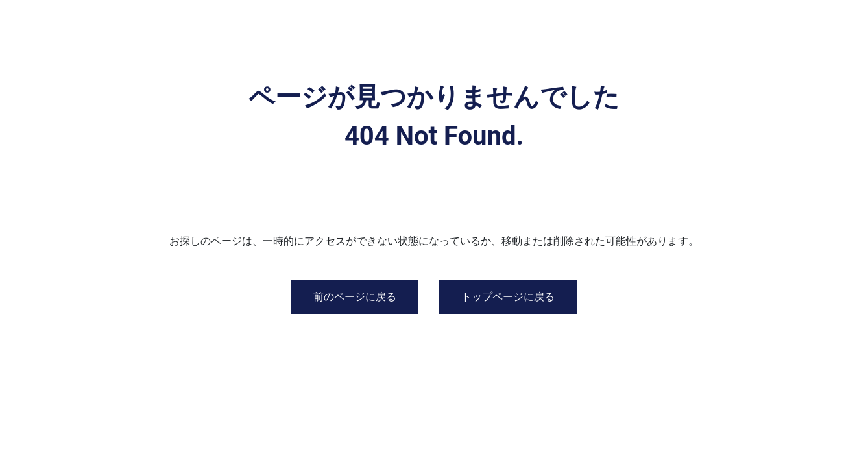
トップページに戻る (508, 297)
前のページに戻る (355, 297)
